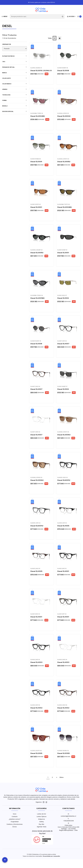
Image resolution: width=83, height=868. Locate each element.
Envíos (15, 827)
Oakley (41, 822)
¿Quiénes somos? (15, 819)
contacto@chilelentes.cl (68, 815)
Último (61, 777)
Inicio (15, 814)
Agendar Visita (42, 827)
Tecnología (15, 95)
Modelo (15, 106)
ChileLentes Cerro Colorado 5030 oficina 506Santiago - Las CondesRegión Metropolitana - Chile (68, 827)
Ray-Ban (41, 824)
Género (15, 89)
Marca (15, 73)
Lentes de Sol (41, 814)
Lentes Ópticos (42, 817)
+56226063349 (68, 820)
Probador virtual (15, 67)
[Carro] (79, 17)
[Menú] (4, 16)
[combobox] (37, 16)
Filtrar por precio (15, 56)
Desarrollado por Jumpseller (51, 856)
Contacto (15, 817)
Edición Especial (15, 111)
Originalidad (15, 822)
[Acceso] (72, 16)
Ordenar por (7, 44)
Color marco (15, 84)
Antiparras (41, 819)
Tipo (15, 62)
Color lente (15, 78)
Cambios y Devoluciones (15, 824)
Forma (15, 100)
